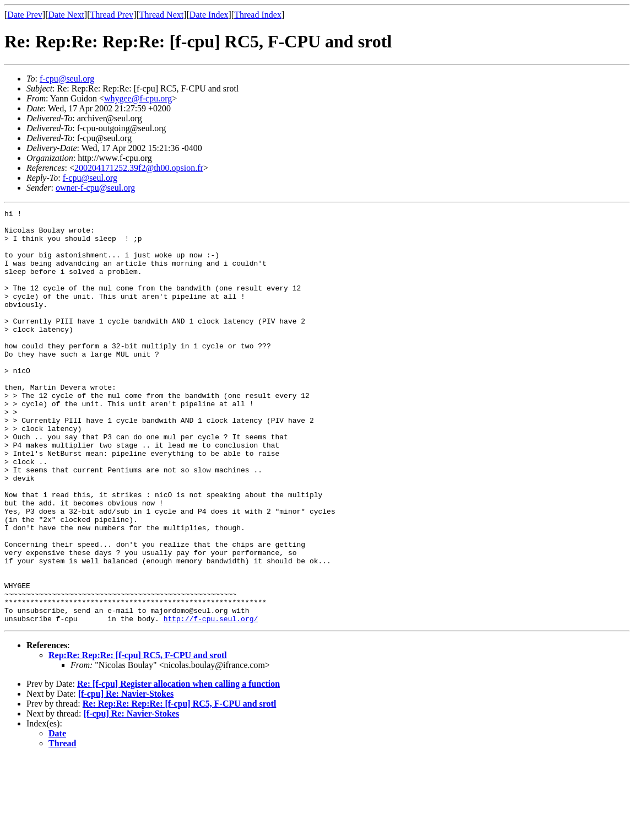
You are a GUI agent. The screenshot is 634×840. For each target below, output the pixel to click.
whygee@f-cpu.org (138, 98)
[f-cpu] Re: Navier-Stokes (126, 776)
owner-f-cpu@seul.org (95, 188)
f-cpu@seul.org (67, 79)
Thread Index (258, 15)
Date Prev (25, 15)
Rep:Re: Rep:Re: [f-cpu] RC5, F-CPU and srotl (138, 738)
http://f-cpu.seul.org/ (211, 701)
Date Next (66, 15)
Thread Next (161, 15)
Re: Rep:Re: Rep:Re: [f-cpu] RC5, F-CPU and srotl (180, 786)
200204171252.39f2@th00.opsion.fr (139, 168)
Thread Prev (112, 15)
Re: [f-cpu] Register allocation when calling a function (178, 766)
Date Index (209, 15)
